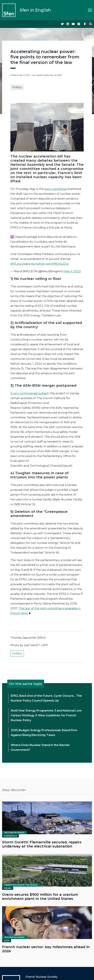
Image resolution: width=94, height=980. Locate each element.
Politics (17, 87)
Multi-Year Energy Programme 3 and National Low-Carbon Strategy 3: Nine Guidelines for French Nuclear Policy (47, 715)
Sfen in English (35, 10)
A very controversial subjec (29, 393)
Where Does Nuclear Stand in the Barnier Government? (40, 747)
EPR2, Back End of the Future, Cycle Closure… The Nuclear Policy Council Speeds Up (46, 698)
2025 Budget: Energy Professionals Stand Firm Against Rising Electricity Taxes (44, 733)
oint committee (56, 189)
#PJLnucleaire (20, 264)
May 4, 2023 (72, 271)
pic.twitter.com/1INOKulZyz (50, 264)
